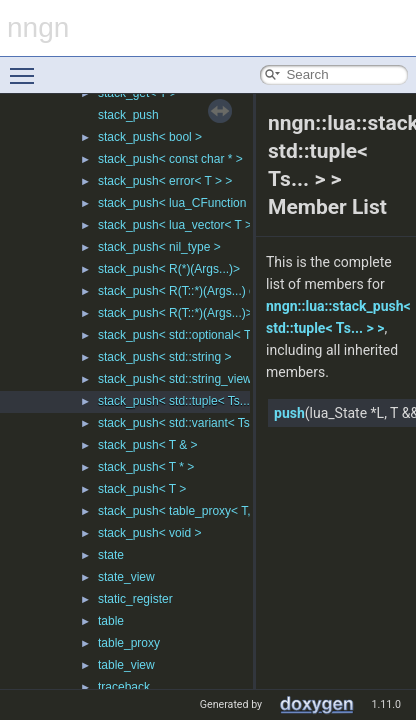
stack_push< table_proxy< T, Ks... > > (198, 511)
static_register (135, 599)
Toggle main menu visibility (27, 67)
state (111, 555)
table (111, 621)
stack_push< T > (142, 489)
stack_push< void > (149, 533)
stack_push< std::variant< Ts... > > (189, 423)
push (289, 413)
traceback (124, 687)
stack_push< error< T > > (165, 181)
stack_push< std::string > (164, 357)
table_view (126, 665)
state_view (126, 577)
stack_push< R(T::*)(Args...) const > (193, 291)
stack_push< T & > (148, 445)
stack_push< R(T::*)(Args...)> (175, 313)
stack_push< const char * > (170, 159)
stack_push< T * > (146, 467)
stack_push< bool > (150, 137)
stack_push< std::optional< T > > (185, 335)
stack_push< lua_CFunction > (177, 203)
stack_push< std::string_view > (180, 379)
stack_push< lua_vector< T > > (180, 225)
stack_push (128, 115)
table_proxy (129, 643)
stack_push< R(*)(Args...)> (169, 269)
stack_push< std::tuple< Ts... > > (184, 401)
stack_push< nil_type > (159, 247)
